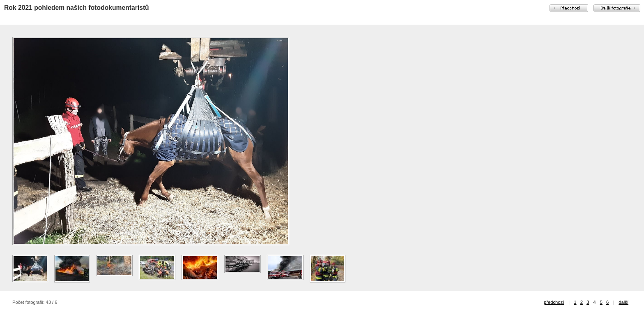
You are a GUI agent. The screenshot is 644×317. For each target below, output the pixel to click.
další (623, 302)
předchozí (554, 302)
